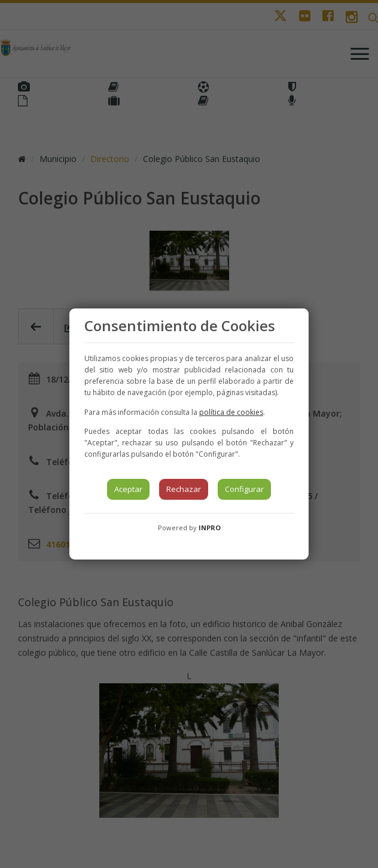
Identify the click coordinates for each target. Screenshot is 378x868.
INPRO (210, 528)
